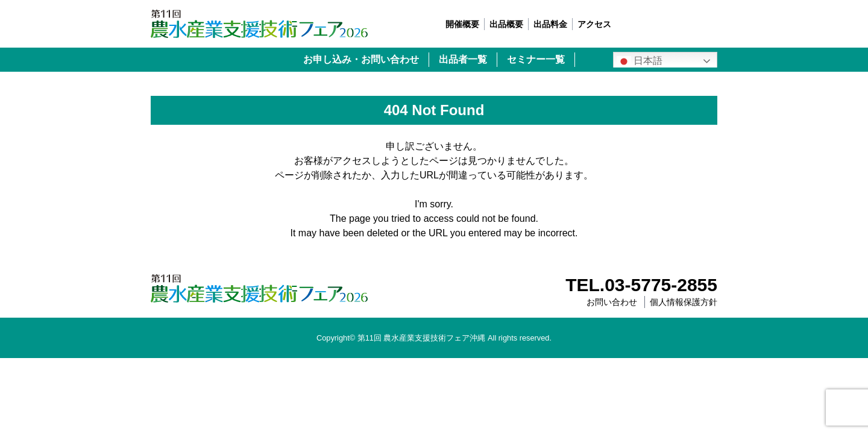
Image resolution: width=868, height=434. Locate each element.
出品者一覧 (463, 59)
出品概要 (506, 24)
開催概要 (462, 24)
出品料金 (550, 24)
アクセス (594, 24)
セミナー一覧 (536, 59)
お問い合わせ (612, 302)
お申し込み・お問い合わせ (361, 59)
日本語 (640, 61)
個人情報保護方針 (684, 302)
